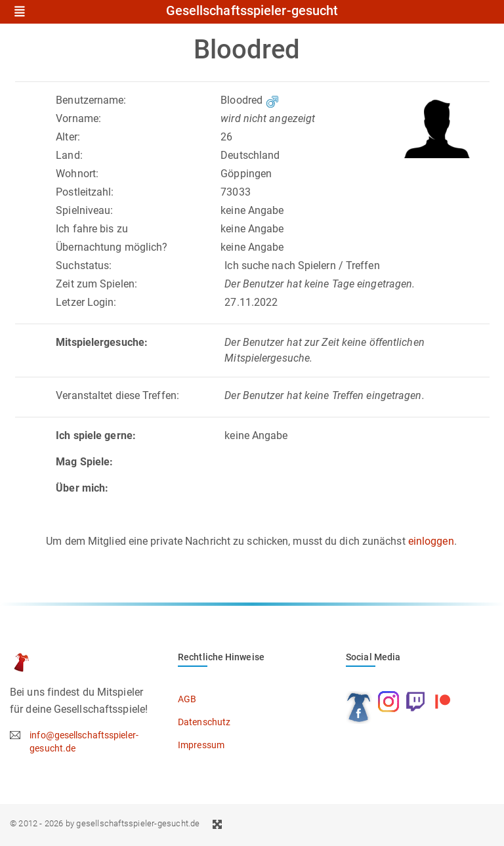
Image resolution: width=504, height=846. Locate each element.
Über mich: (82, 488)
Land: (69, 155)
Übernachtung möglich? (112, 247)
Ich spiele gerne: (96, 435)
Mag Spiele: (84, 462)
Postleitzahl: (85, 192)
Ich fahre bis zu (92, 229)
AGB (187, 699)
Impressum (201, 745)
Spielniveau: (84, 210)
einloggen (431, 541)
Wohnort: (77, 174)
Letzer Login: (86, 302)
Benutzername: (91, 100)
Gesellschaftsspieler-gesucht (252, 11)
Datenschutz (204, 722)
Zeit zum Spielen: (96, 284)
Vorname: (78, 118)
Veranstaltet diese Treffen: (117, 395)
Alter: (68, 137)
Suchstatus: (84, 265)
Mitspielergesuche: (102, 342)
